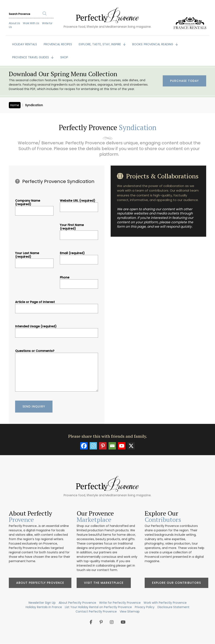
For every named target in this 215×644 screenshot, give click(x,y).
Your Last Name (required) (34, 258)
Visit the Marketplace (104, 583)
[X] (131, 446)
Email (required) (79, 256)
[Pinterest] (103, 446)
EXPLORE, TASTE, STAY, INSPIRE (100, 44)
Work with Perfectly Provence (165, 603)
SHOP (64, 57)
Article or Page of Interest (57, 305)
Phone (79, 281)
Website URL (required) (79, 204)
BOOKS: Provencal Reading (153, 44)
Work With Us (31, 23)
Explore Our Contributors (176, 583)
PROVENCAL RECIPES (58, 44)
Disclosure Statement (173, 607)
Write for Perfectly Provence (120, 603)
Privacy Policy (145, 607)
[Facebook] (84, 446)
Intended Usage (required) (57, 330)
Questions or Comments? (57, 371)
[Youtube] (122, 446)
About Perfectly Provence (40, 583)
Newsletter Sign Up (42, 603)
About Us (14, 23)
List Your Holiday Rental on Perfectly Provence (98, 607)
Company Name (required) (34, 206)
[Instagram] (93, 446)
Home (15, 105)
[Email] (112, 446)
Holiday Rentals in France (44, 607)
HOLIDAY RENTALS (25, 44)
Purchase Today (184, 81)
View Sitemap (130, 611)
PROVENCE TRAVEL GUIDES (31, 57)
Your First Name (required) (79, 230)
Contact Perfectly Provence (96, 611)
